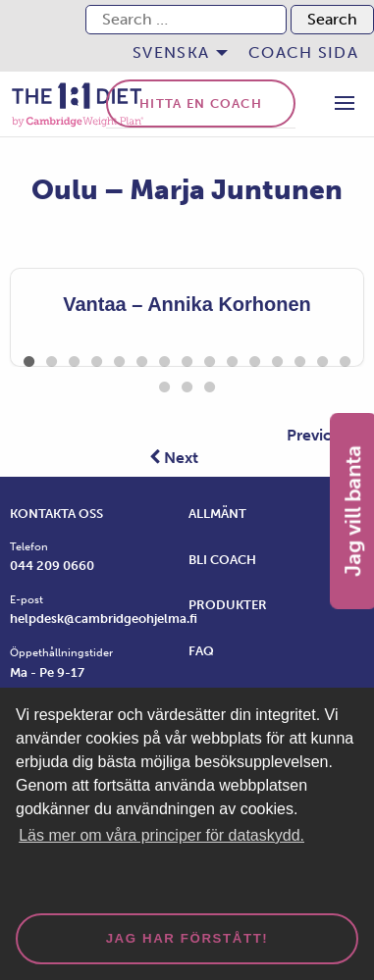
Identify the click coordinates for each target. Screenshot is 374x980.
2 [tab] (52, 359)
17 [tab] (187, 384)
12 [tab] (277, 359)
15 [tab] (345, 359)
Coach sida (303, 52)
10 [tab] (232, 359)
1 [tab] (29, 359)
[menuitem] (175, 53)
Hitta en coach (201, 103)
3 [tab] (74, 359)
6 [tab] (142, 359)
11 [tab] (255, 359)
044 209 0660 (52, 566)
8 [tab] (187, 359)
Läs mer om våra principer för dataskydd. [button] (161, 835)
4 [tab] (97, 359)
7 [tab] (164, 359)
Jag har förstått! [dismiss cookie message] (187, 938)
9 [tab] (210, 359)
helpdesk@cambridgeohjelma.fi (104, 619)
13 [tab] (300, 359)
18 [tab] (210, 384)
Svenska (171, 52)
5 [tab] (119, 359)
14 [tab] (322, 359)
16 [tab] (164, 384)
